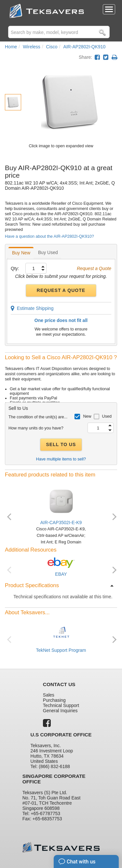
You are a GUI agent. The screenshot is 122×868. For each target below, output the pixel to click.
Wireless (32, 47)
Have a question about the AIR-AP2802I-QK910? (49, 236)
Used (107, 416)
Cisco (52, 47)
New (87, 416)
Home (11, 47)
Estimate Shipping (32, 308)
